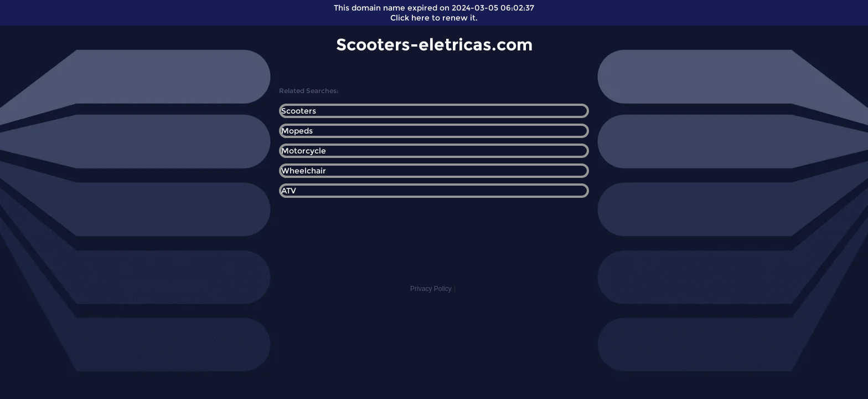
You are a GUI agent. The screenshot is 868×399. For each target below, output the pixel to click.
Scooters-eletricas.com (434, 45)
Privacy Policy (431, 289)
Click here (410, 18)
